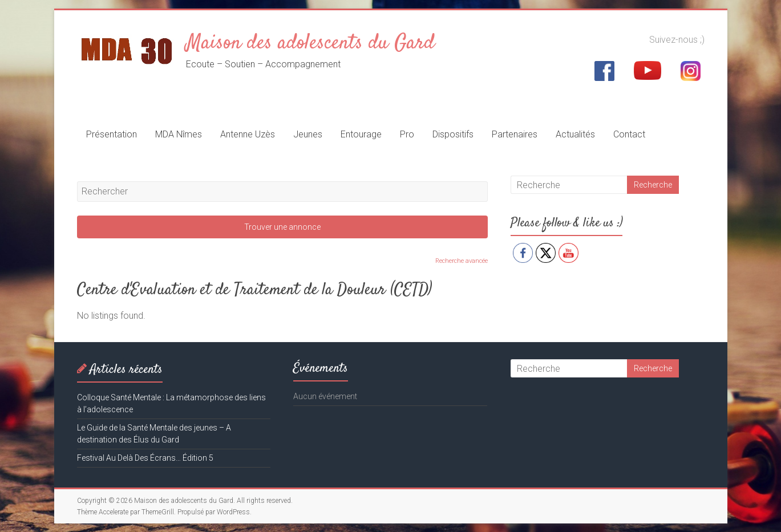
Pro (407, 134)
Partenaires (515, 134)
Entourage (361, 134)
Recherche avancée (462, 261)
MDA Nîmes (179, 134)
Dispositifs (453, 134)
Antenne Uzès (248, 134)
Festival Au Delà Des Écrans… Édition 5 (145, 458)
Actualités (575, 134)
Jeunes (308, 134)
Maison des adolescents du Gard (310, 43)
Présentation (112, 134)
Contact (629, 134)
